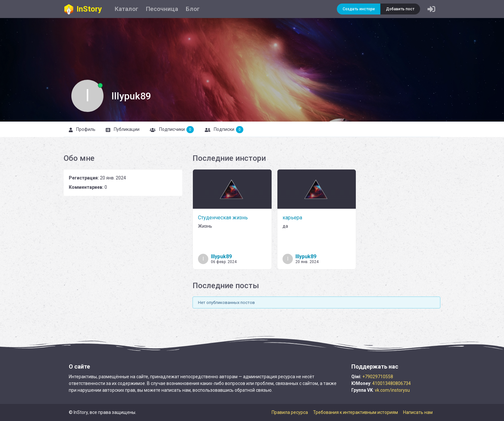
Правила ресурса (290, 412)
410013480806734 (392, 383)
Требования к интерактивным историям (355, 412)
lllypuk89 (221, 256)
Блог (193, 9)
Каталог (126, 9)
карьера (292, 218)
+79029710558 (378, 377)
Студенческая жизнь (223, 218)
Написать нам (418, 412)
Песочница (162, 9)
